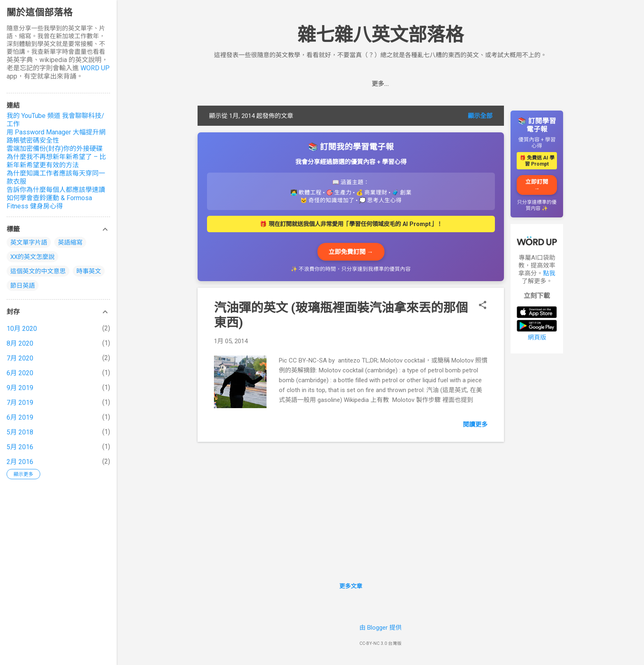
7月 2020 (20, 358)
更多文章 (351, 586)
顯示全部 (480, 116)
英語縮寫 (70, 242)
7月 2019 (20, 403)
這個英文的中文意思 (38, 271)
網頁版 (537, 337)
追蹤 (359, 84)
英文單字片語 (29, 242)
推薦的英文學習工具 (408, 84)
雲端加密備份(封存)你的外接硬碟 (55, 149)
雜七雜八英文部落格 (381, 35)
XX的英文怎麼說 (32, 257)
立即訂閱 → (537, 185)
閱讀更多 (475, 425)
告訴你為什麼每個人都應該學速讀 (56, 190)
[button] (483, 306)
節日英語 (23, 286)
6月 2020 (20, 373)
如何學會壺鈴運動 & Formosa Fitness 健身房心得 (49, 202)
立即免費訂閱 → (351, 252)
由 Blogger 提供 (381, 628)
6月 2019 (20, 417)
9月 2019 (20, 388)
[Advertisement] (537, 483)
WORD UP (95, 68)
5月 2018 (20, 432)
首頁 (332, 84)
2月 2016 (20, 462)
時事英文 (89, 271)
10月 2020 (22, 329)
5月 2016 (20, 447)
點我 (549, 273)
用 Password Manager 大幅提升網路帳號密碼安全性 (56, 136)
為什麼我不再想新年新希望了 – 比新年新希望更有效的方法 (56, 161)
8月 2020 (20, 343)
